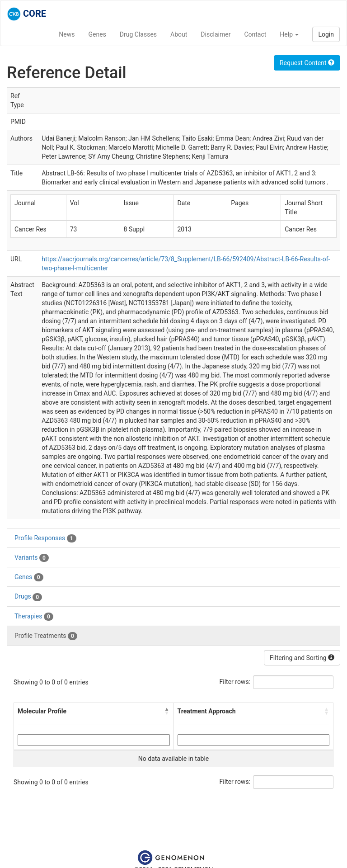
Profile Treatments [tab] (46, 636)
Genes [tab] (29, 577)
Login (326, 34)
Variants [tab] (32, 558)
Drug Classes (138, 34)
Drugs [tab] (28, 597)
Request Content (307, 63)
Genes (97, 34)
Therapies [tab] (34, 617)
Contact (255, 34)
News (67, 34)
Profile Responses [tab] (45, 538)
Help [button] (289, 34)
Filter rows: (235, 682)
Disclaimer (216, 34)
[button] (167, 711)
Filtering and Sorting (302, 658)
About (179, 34)
